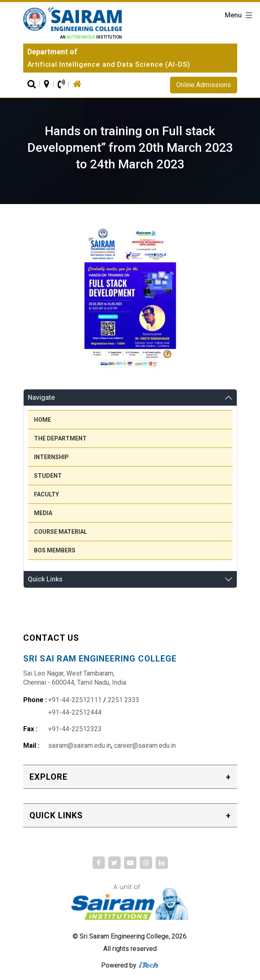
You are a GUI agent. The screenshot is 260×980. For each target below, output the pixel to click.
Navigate (41, 398)
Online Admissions (204, 85)
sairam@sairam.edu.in (80, 745)
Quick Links (45, 579)
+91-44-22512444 (75, 712)
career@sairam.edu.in (145, 745)
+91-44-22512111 (75, 700)
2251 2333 (124, 700)
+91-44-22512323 (75, 729)
